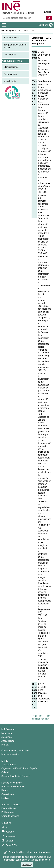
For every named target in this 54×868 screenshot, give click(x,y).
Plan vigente (10, 55)
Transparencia (9, 765)
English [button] (48, 12)
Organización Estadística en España (19, 768)
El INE (5, 761)
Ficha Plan (37, 716)
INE (3, 31)
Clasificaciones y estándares (16, 750)
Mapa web (7, 733)
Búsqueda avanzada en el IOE (15, 46)
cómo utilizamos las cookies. (36, 860)
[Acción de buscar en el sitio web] (49, 18)
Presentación (10, 74)
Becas (4, 790)
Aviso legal (7, 737)
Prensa (5, 745)
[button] (45, 25)
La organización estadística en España (22, 31)
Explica (5, 798)
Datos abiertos (9, 808)
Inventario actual (12, 38)
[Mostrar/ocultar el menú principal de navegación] (4, 25)
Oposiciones (8, 794)
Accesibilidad (8, 741)
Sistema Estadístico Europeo (16, 776)
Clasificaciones (11, 67)
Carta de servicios (10, 816)
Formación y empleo (12, 783)
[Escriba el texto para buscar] (25, 18)
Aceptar (27, 864)
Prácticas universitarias (13, 787)
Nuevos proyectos (10, 754)
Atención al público (11, 805)
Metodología (10, 81)
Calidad (5, 772)
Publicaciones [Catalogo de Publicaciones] (8, 812)
